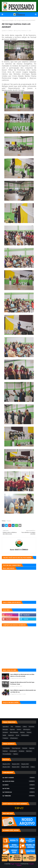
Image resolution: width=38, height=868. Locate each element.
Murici (20, 785)
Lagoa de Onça (20, 781)
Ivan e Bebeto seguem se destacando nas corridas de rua (23, 691)
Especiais (32, 748)
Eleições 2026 (25, 767)
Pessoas (29, 732)
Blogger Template (15, 864)
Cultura (25, 727)
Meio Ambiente (14, 732)
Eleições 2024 (16, 767)
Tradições (5, 738)
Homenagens (13, 751)
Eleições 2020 (25, 764)
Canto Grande (20, 778)
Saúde (4, 735)
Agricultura (6, 727)
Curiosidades (6, 748)
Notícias (22, 732)
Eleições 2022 (6, 767)
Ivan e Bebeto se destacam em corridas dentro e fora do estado (22, 675)
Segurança (11, 735)
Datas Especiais (16, 748)
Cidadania (18, 727)
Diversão (25, 748)
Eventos (19, 729)
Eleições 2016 (6, 764)
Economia (31, 727)
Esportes (12, 729)
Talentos (15, 754)
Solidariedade (25, 735)
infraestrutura (14, 738)
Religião (12, 20)
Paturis (20, 788)
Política (33, 767)
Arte (12, 727)
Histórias (5, 751)
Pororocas (20, 792)
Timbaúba (20, 796)
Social (17, 735)
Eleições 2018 (16, 764)
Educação (5, 729)
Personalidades (7, 754)
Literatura (5, 732)
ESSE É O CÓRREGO (8, 31)
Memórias (29, 751)
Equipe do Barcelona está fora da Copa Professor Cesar (22, 683)
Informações (27, 729)
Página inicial (5, 20)
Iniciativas (22, 751)
